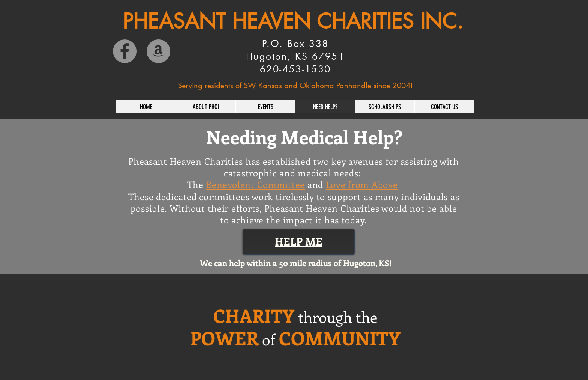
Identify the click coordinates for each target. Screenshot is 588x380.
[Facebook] (125, 51)
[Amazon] (158, 51)
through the (338, 317)
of (269, 339)
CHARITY (254, 315)
